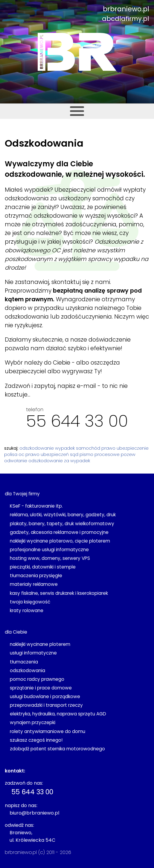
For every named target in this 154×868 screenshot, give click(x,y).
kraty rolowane (27, 610)
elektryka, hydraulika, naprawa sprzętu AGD (58, 714)
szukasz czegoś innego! (36, 740)
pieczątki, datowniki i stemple (43, 567)
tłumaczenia (24, 662)
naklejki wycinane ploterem (40, 644)
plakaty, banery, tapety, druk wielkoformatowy (62, 524)
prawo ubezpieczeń (47, 454)
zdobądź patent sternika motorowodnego (57, 749)
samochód (88, 448)
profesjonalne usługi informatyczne (49, 550)
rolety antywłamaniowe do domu (48, 731)
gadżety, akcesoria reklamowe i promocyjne (59, 532)
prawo (108, 448)
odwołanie (16, 461)
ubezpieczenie (133, 448)
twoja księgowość (30, 602)
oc (21, 454)
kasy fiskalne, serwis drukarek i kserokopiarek (59, 593)
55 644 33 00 (77, 421)
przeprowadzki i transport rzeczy (46, 705)
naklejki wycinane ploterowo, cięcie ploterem (60, 541)
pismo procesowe (100, 454)
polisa (11, 454)
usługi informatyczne (33, 653)
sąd (74, 454)
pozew (128, 454)
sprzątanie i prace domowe (41, 688)
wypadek (65, 448)
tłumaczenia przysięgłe (36, 576)
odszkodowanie (37, 448)
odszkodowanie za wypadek (59, 461)
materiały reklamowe (34, 584)
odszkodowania (28, 670)
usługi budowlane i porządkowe (45, 696)
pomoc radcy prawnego (37, 679)
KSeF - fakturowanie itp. (36, 506)
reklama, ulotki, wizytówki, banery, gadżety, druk (63, 515)
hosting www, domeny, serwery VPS (50, 558)
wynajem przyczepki (33, 722)
